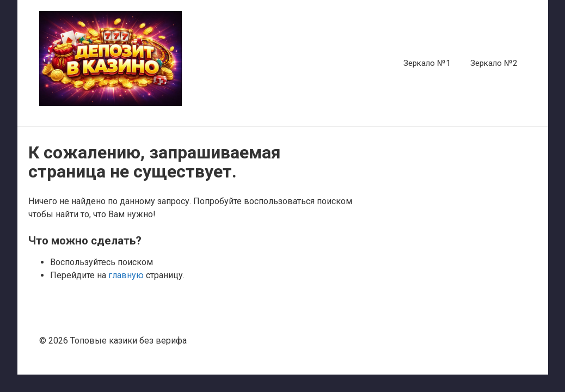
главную (126, 275)
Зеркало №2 (494, 63)
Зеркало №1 (427, 63)
